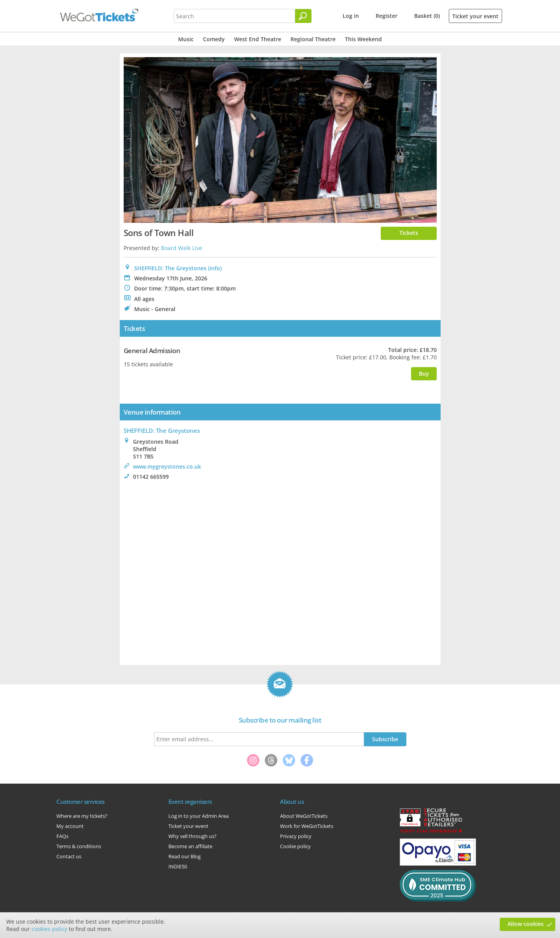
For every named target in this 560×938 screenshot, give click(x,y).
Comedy (214, 39)
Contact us (69, 856)
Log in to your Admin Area (199, 816)
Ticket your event (475, 16)
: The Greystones (162, 430)
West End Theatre (258, 39)
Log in (351, 16)
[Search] (303, 16)
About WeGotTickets (304, 816)
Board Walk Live (182, 248)
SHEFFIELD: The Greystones (170, 268)
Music (186, 39)
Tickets (409, 233)
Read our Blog (185, 856)
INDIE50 (178, 866)
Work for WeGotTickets (307, 826)
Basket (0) (427, 16)
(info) (215, 268)
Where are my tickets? (82, 816)
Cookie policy (295, 846)
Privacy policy (296, 836)
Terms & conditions (79, 846)
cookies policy (49, 929)
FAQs (62, 836)
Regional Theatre (313, 39)
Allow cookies (526, 924)
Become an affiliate (190, 846)
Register (387, 16)
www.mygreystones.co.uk (167, 466)
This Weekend (363, 39)
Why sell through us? (192, 836)
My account (70, 826)
